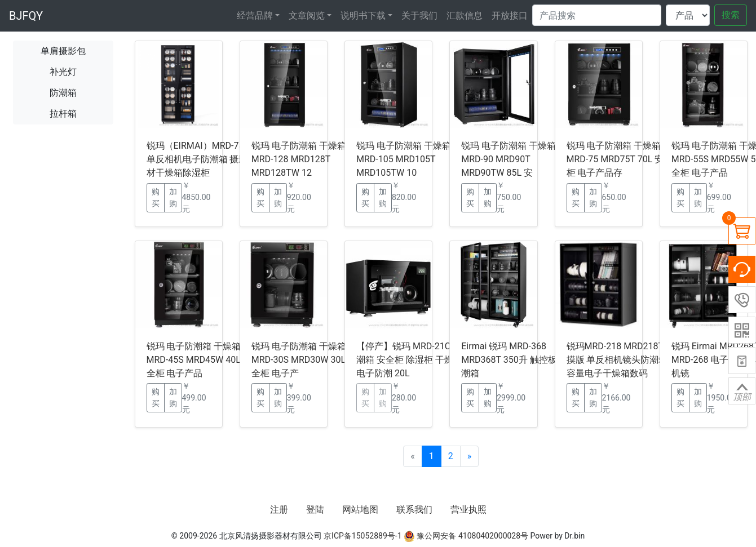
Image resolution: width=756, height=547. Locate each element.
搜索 (731, 15)
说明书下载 (363, 15)
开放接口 (510, 15)
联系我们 (414, 510)
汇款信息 (465, 15)
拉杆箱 (63, 114)
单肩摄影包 (63, 51)
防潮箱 (63, 93)
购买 (156, 197)
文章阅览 (307, 15)
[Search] (597, 15)
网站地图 (360, 510)
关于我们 (419, 15)
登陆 (315, 510)
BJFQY (26, 16)
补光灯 (63, 72)
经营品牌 (255, 15)
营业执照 (468, 510)
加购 (173, 197)
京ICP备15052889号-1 (362, 536)
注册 (279, 510)
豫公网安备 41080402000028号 (466, 536)
